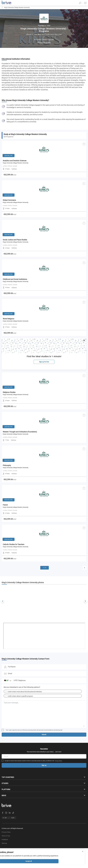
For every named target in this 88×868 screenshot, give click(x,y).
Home (2, 11)
